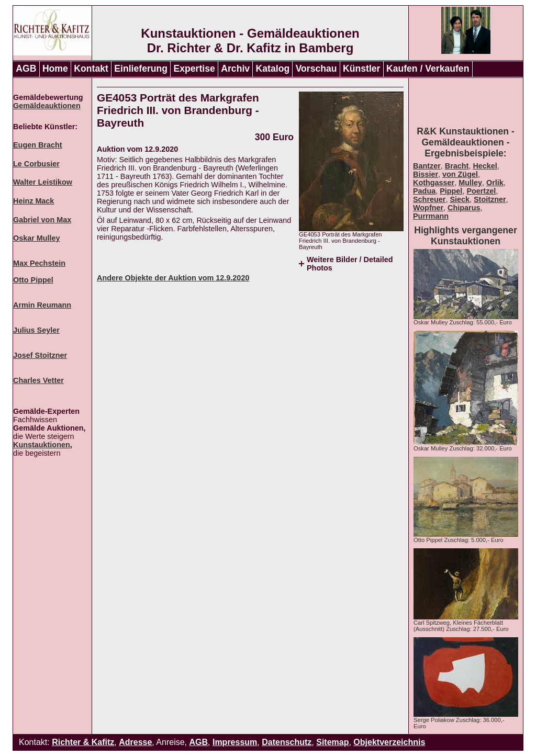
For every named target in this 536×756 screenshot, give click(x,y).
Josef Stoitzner (40, 355)
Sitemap (332, 742)
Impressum (235, 742)
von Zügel (460, 174)
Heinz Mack (33, 201)
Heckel (485, 166)
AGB (26, 69)
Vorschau (316, 69)
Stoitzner (490, 199)
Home (55, 69)
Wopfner (428, 208)
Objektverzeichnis (389, 742)
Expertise (194, 69)
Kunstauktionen (42, 445)
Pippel (451, 191)
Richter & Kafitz (83, 742)
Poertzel (481, 191)
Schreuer (429, 199)
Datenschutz (287, 742)
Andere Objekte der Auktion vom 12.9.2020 (173, 278)
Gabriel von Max (42, 220)
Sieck (460, 199)
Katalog (273, 69)
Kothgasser (434, 183)
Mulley (470, 183)
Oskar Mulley (37, 238)
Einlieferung (141, 69)
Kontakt (91, 69)
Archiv (235, 69)
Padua (424, 191)
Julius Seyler (36, 330)
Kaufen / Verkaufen (428, 69)
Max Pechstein (39, 263)
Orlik (495, 183)
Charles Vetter (38, 380)
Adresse (135, 742)
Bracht (457, 166)
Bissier (426, 174)
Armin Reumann (42, 305)
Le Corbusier (36, 164)
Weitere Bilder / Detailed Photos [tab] (350, 264)
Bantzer (427, 166)
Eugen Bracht (38, 145)
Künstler (361, 69)
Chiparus (464, 208)
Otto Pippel (33, 280)
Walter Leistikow (43, 182)
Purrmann (431, 216)
